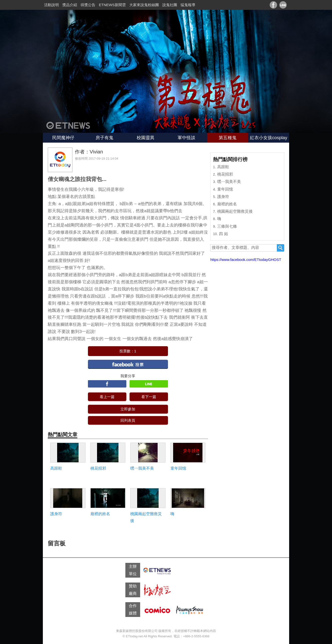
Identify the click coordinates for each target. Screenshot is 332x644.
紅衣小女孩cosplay (269, 138)
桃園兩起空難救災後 (146, 517)
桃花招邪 (98, 468)
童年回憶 (178, 468)
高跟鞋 (56, 468)
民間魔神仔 (63, 138)
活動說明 (51, 5)
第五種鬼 (228, 138)
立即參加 (128, 409)
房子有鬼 (104, 138)
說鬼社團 (170, 5)
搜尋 (281, 248)
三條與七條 (227, 226)
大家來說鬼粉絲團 (144, 5)
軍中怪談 (186, 138)
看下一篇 (149, 397)
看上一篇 (107, 397)
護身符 (56, 514)
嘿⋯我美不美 (142, 468)
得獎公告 (88, 5)
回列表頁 (128, 420)
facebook (128, 364)
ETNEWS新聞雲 (112, 5)
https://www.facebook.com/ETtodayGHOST (246, 260)
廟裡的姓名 (100, 514)
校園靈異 (146, 138)
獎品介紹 (70, 5)
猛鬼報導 (188, 5)
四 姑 (223, 234)
